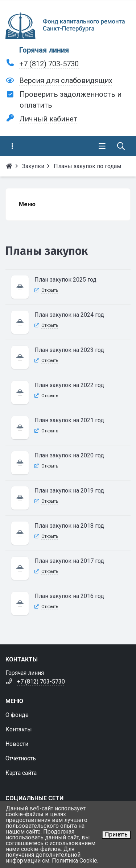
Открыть (50, 290)
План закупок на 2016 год (69, 596)
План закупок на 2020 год (69, 455)
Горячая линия (44, 50)
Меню (27, 204)
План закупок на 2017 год (69, 561)
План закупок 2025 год (65, 280)
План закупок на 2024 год (69, 315)
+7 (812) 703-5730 (49, 64)
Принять (116, 834)
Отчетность (21, 758)
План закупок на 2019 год (69, 491)
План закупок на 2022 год (69, 385)
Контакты (19, 729)
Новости (17, 744)
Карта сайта (21, 773)
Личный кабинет (48, 119)
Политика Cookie (75, 861)
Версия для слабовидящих (66, 80)
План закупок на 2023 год (69, 350)
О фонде (17, 715)
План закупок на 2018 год (69, 526)
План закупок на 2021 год (69, 420)
